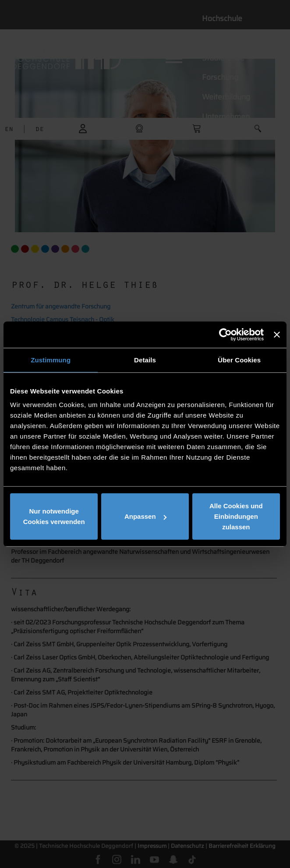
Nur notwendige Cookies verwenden (54, 516)
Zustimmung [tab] (51, 360)
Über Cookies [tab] (239, 360)
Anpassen (145, 516)
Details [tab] (145, 360)
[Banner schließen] (277, 334)
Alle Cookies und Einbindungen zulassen (236, 516)
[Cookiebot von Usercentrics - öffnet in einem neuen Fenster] (225, 334)
